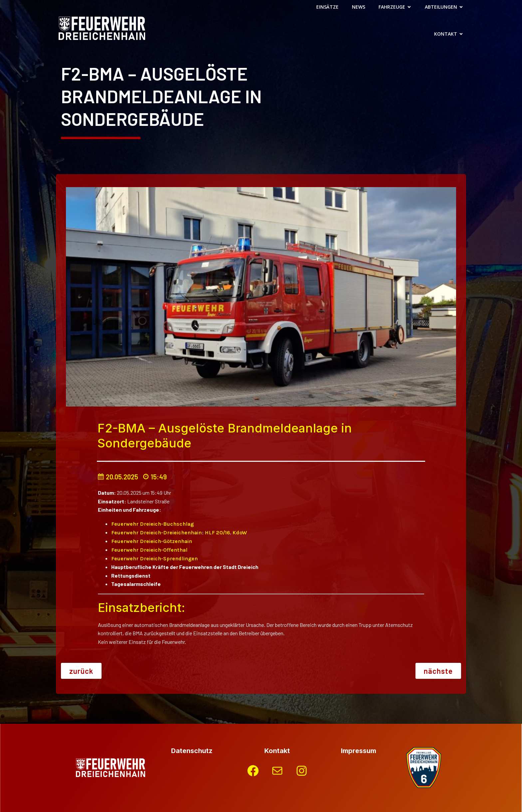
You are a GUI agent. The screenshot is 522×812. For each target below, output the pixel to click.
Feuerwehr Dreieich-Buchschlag (152, 524)
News (359, 7)
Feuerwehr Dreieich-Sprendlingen (154, 558)
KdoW (240, 533)
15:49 (155, 477)
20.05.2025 (118, 477)
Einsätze (327, 7)
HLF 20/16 (217, 533)
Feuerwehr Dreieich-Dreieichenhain (156, 533)
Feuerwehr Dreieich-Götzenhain (152, 541)
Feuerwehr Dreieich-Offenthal (149, 550)
